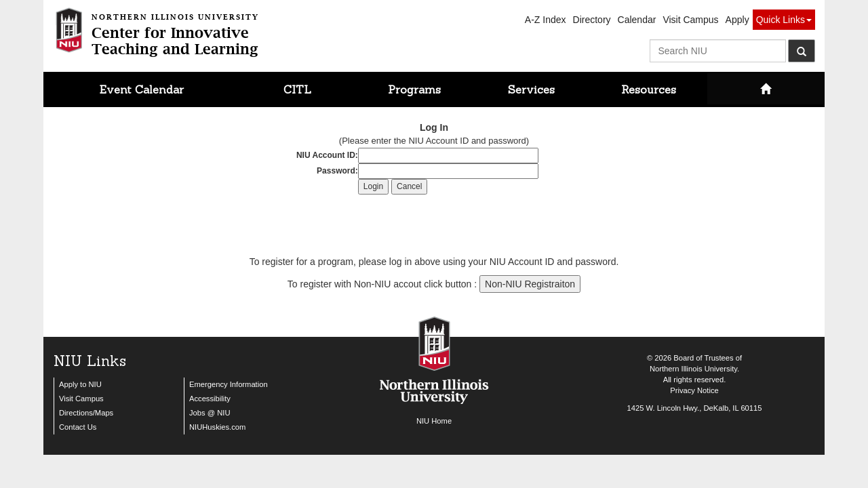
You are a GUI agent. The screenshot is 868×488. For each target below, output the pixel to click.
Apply (737, 20)
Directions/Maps (86, 413)
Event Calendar (142, 89)
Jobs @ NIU (210, 413)
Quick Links (784, 20)
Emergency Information (229, 384)
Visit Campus (690, 20)
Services (531, 89)
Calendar (637, 20)
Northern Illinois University (693, 369)
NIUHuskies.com (217, 427)
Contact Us (78, 427)
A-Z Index (546, 20)
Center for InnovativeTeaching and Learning (175, 33)
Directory (592, 20)
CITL (297, 89)
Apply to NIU (80, 384)
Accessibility (210, 399)
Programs (414, 89)
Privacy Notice (694, 390)
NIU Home (434, 421)
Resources (649, 89)
